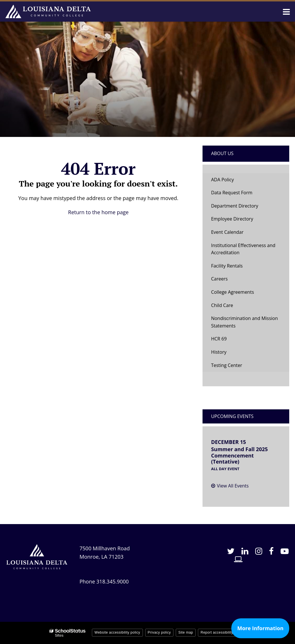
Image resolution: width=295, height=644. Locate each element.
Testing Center (227, 365)
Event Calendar (227, 232)
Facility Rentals (227, 266)
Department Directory (235, 206)
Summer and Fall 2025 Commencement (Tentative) (240, 455)
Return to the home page (98, 212)
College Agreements (233, 292)
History (219, 352)
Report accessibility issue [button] (222, 632)
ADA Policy (223, 180)
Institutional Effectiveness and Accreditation (243, 249)
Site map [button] (186, 632)
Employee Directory (232, 219)
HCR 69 (228, 340)
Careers (220, 279)
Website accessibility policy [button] (117, 632)
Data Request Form (232, 193)
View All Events (233, 486)
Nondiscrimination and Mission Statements (245, 322)
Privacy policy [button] (159, 632)
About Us (222, 153)
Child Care (222, 305)
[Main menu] (286, 12)
